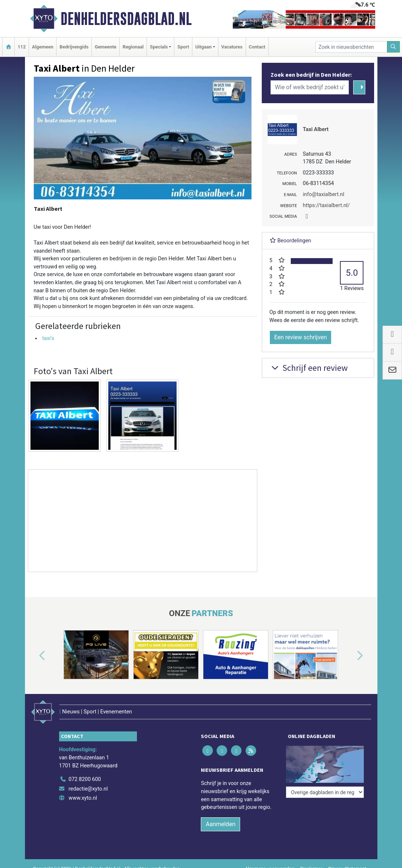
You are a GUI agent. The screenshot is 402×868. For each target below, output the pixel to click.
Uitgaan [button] (203, 47)
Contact (257, 47)
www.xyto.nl (83, 798)
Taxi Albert (316, 129)
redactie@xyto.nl (88, 789)
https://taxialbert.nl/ (326, 205)
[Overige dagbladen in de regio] (325, 792)
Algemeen (43, 47)
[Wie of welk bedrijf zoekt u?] (310, 87)
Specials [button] (159, 47)
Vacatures (232, 47)
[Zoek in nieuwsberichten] (351, 47)
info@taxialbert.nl (324, 194)
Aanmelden (220, 824)
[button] (34, 656)
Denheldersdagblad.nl (126, 19)
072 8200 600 (85, 779)
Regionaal (133, 47)
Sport (183, 47)
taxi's (48, 338)
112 (22, 47)
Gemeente (106, 47)
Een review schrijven (301, 337)
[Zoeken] (394, 47)
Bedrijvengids (74, 47)
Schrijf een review (309, 368)
